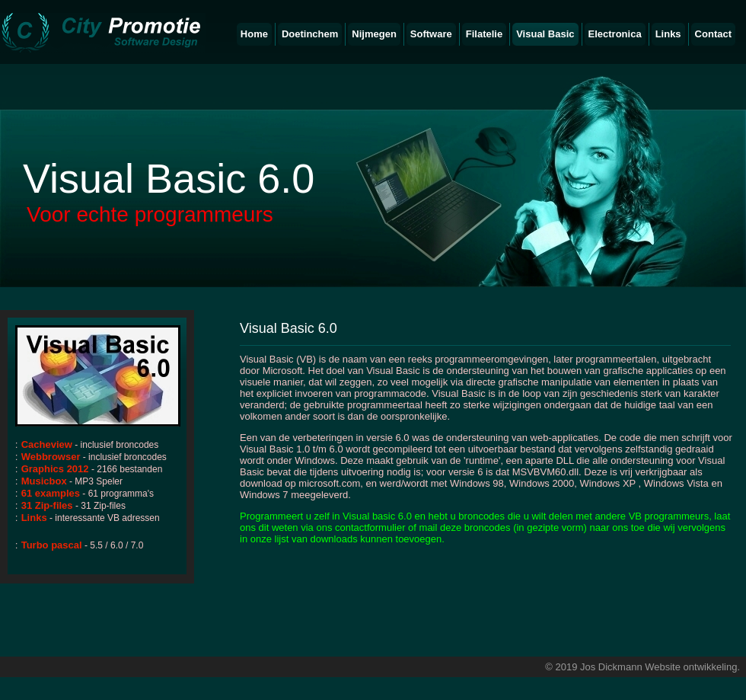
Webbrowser (51, 457)
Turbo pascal (52, 545)
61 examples (51, 493)
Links (34, 518)
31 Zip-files (47, 505)
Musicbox (44, 481)
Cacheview (47, 444)
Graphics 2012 (55, 469)
